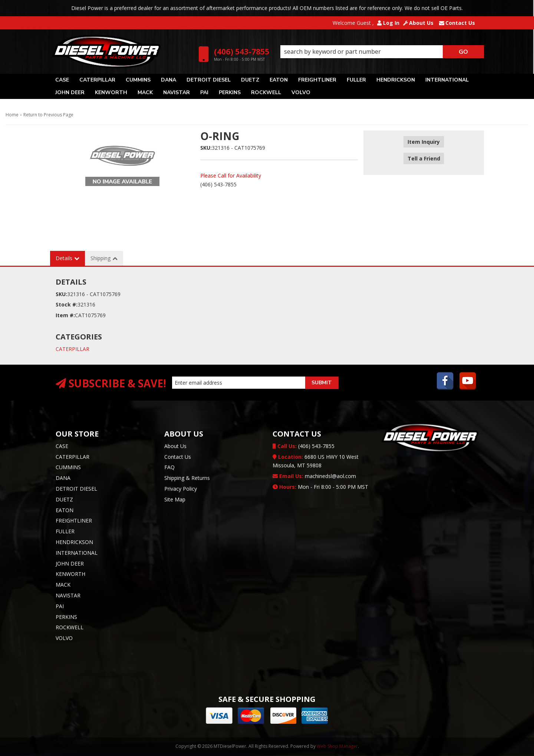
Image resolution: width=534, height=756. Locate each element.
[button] (382, 52)
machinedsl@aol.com (314, 476)
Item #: (65, 315)
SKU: (206, 148)
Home (12, 115)
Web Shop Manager (337, 746)
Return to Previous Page (48, 115)
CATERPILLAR (72, 349)
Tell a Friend (424, 153)
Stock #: (67, 304)
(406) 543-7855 (304, 446)
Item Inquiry (424, 142)
